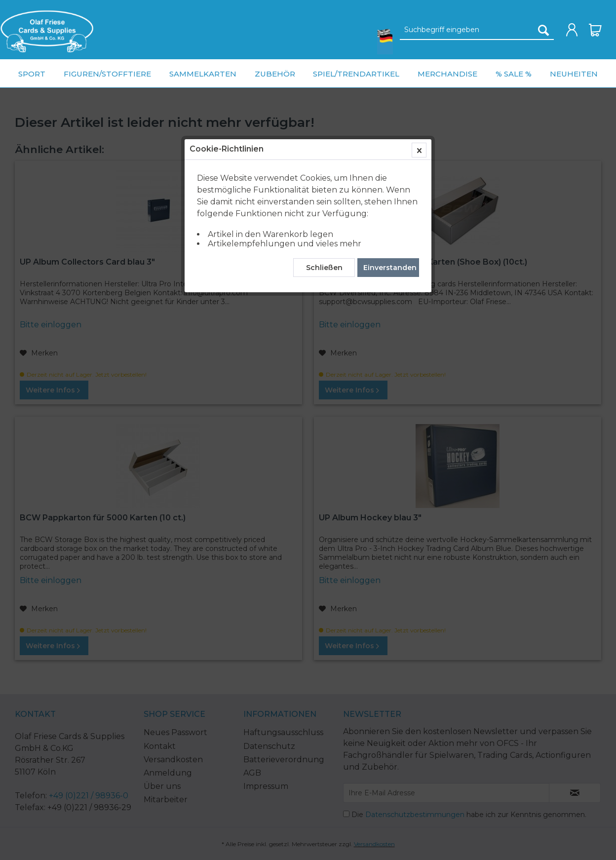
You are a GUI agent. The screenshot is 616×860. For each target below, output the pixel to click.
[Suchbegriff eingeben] (477, 30)
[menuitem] (47, 31)
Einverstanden (390, 230)
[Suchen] (543, 30)
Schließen (324, 230)
